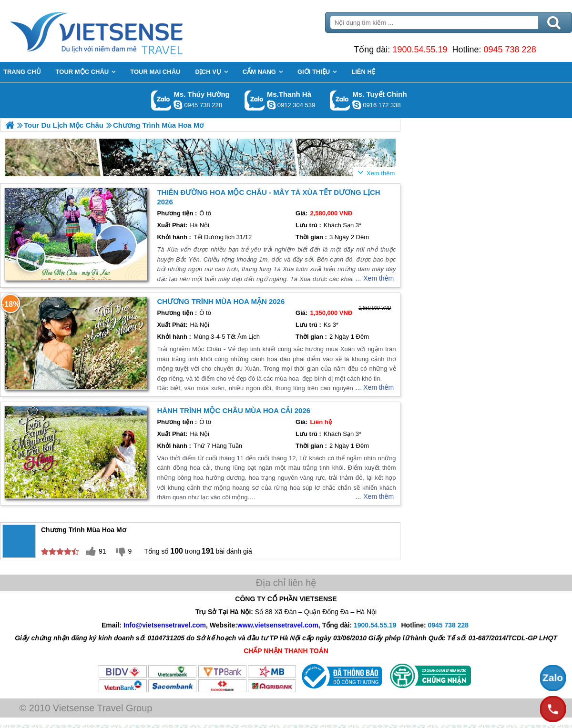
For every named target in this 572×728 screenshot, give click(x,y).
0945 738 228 (510, 50)
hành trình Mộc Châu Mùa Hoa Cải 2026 (234, 410)
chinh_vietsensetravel (357, 105)
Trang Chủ (120, 31)
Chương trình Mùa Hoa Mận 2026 (221, 301)
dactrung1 (178, 105)
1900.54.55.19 (420, 50)
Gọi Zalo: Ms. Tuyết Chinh (340, 100)
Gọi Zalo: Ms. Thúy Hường (161, 100)
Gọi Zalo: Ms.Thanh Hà (255, 100)
